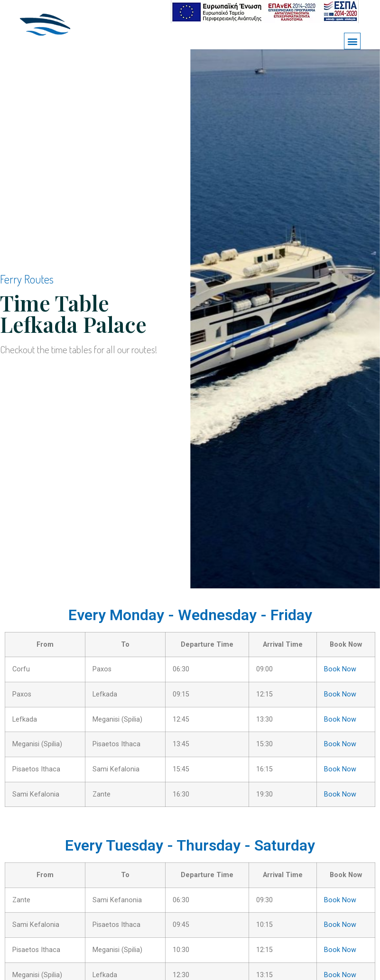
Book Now (340, 669)
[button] (352, 41)
